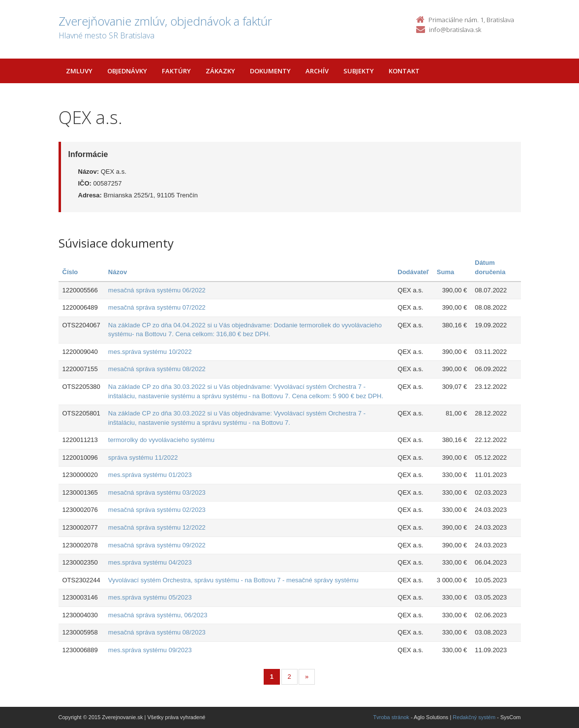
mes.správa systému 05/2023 (150, 597)
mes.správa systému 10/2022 (150, 352)
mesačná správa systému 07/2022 (157, 307)
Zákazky (220, 71)
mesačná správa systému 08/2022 (157, 369)
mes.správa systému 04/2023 (150, 562)
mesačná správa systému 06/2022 (157, 290)
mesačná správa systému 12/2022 (157, 527)
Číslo (70, 272)
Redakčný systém (474, 717)
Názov (118, 272)
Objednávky (127, 71)
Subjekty (359, 71)
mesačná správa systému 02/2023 (157, 510)
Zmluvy (79, 71)
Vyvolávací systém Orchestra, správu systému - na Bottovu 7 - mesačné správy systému (233, 580)
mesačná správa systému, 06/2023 (158, 615)
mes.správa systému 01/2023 (150, 475)
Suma (445, 272)
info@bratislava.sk (455, 30)
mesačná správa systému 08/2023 (157, 632)
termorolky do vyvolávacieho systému (161, 440)
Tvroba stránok (391, 717)
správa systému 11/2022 (143, 458)
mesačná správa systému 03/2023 (157, 492)
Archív (317, 71)
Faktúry (176, 71)
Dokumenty (270, 71)
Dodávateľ (413, 272)
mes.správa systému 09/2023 (150, 650)
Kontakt (404, 71)
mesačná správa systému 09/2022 (157, 545)
